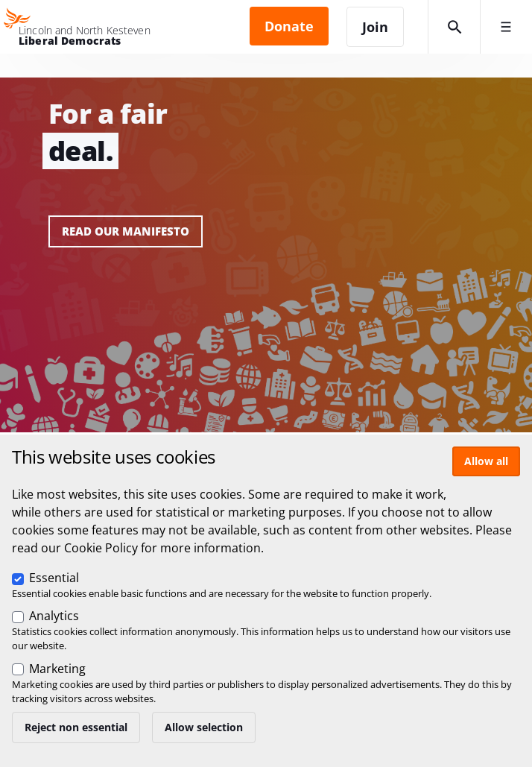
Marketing (57, 669)
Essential (54, 578)
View (266, 255)
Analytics (54, 616)
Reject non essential (76, 727)
